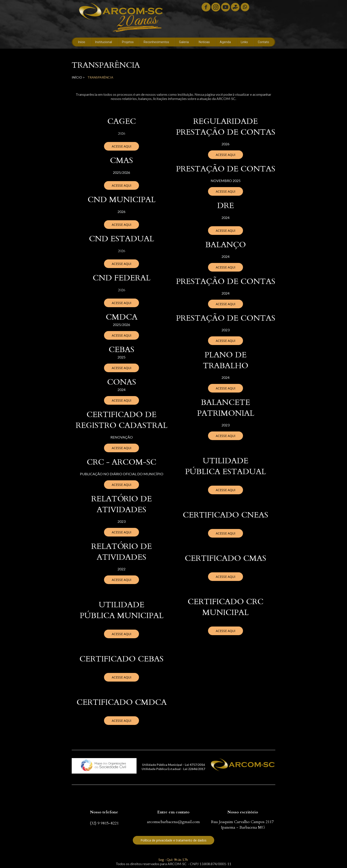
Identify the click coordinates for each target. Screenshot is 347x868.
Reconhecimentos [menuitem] (156, 42)
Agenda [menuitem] (225, 42)
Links (244, 42)
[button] (121, 146)
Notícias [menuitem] (204, 42)
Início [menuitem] (82, 42)
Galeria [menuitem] (184, 42)
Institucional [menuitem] (104, 42)
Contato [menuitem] (263, 42)
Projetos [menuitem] (128, 42)
